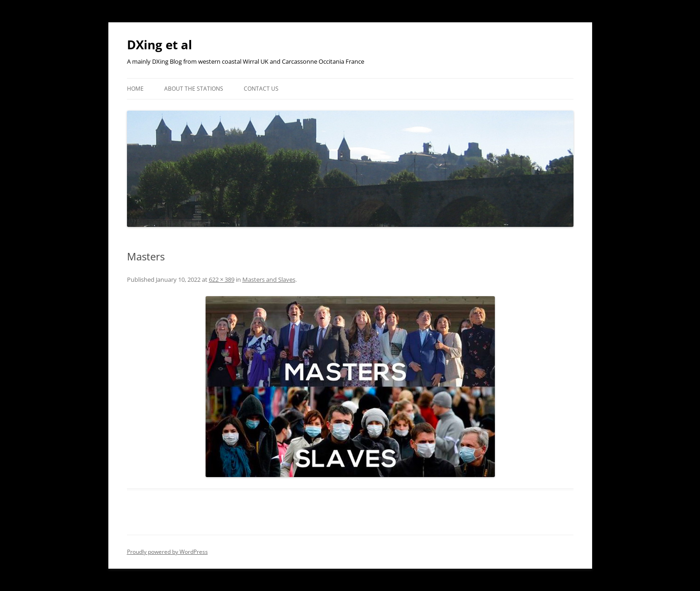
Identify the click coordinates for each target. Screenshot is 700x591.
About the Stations (194, 89)
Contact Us (261, 89)
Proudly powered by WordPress (167, 552)
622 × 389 (222, 279)
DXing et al (160, 45)
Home (135, 89)
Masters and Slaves (269, 279)
